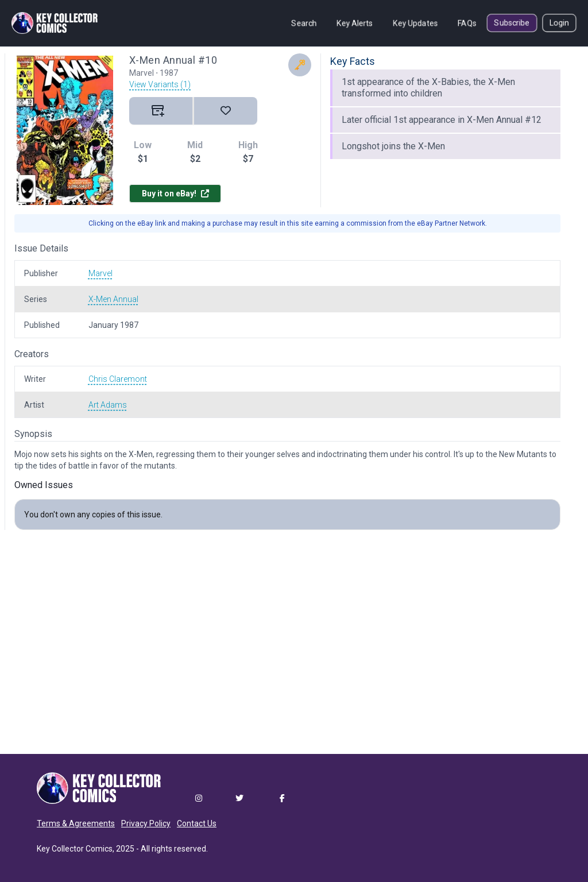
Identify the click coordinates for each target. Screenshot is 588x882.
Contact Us (197, 823)
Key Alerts (355, 23)
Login (559, 23)
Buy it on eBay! (175, 194)
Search (304, 23)
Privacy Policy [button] (146, 823)
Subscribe (512, 23)
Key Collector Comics (75, 849)
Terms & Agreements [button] (76, 823)
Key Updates (415, 23)
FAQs (467, 23)
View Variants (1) (160, 84)
